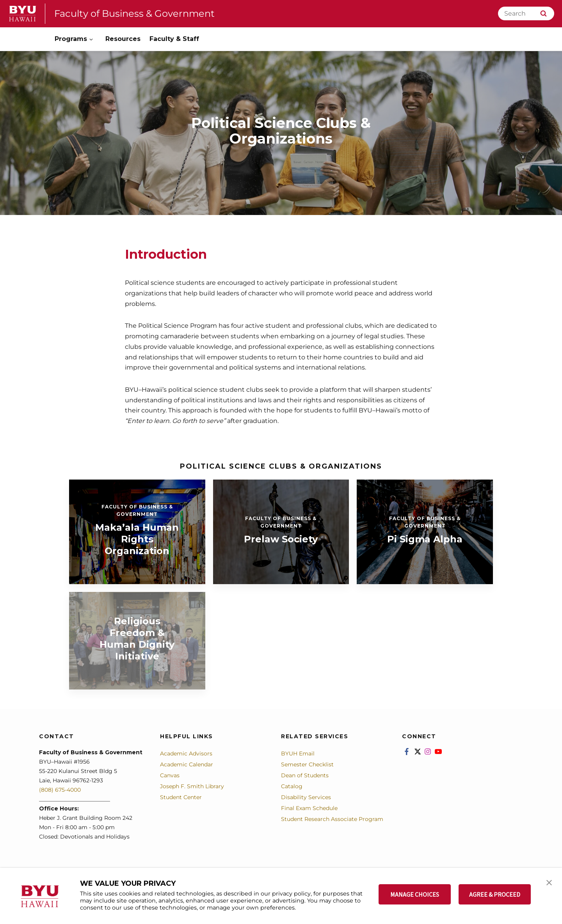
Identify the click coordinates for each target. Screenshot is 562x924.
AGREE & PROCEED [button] (495, 894)
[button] (549, 882)
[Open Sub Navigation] (92, 39)
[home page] (23, 14)
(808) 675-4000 (60, 790)
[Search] (526, 13)
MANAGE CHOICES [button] (415, 894)
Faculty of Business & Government (134, 13)
